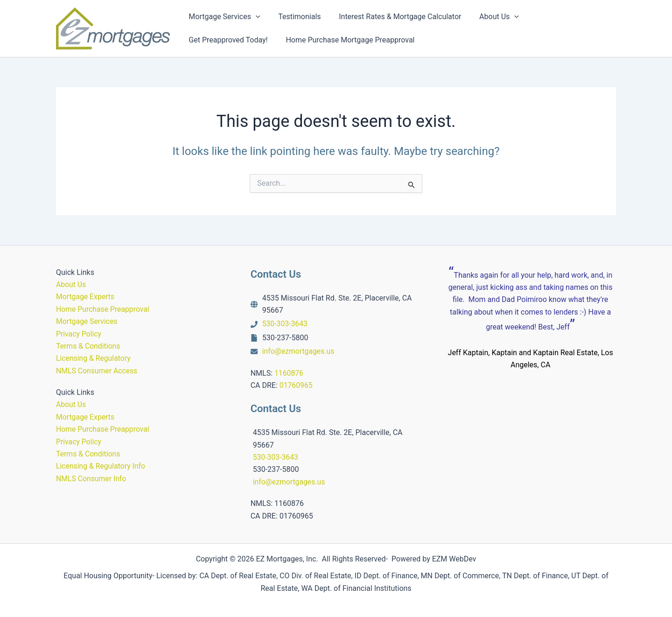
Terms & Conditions (89, 346)
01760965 (296, 385)
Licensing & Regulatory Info (101, 466)
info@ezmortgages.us (299, 351)
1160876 (289, 373)
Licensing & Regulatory (94, 358)
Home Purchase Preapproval (103, 309)
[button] (254, 17)
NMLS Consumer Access (97, 371)
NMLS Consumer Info (92, 479)
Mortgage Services (87, 321)
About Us (71, 284)
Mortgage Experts (86, 297)
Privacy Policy (79, 334)
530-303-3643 (285, 324)
